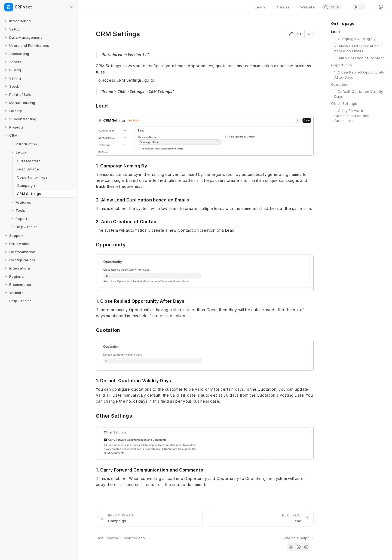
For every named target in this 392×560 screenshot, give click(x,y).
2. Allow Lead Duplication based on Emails (357, 48)
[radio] (291, 547)
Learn (260, 7)
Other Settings (344, 103)
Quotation (340, 84)
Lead (335, 32)
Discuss (283, 7)
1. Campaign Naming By (355, 39)
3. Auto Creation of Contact (359, 58)
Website (307, 7)
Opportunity (342, 65)
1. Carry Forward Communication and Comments (352, 115)
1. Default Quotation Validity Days (359, 94)
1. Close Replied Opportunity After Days (359, 75)
